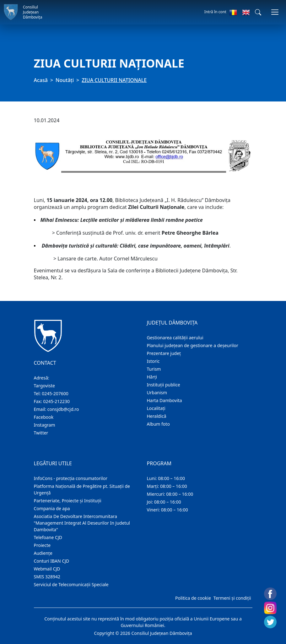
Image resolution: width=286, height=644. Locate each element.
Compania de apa (52, 508)
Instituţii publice (164, 385)
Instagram (45, 425)
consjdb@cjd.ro (63, 409)
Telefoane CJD (48, 537)
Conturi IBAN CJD (52, 561)
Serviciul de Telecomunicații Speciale (71, 584)
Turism (154, 369)
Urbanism (157, 393)
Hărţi (152, 377)
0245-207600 (55, 393)
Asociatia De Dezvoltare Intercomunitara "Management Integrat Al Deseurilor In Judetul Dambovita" (82, 523)
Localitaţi (156, 408)
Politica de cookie (193, 598)
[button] (258, 12)
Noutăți (65, 80)
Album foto (158, 424)
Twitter (41, 433)
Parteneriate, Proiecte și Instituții (68, 501)
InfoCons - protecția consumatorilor (71, 478)
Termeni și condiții (232, 598)
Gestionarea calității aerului (175, 338)
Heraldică (157, 416)
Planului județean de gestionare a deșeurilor (193, 345)
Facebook (44, 417)
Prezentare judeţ (164, 353)
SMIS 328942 (47, 577)
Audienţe (43, 553)
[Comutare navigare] (275, 12)
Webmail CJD (47, 569)
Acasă (41, 80)
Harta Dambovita (165, 400)
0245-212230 (56, 401)
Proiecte (42, 545)
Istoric (153, 361)
